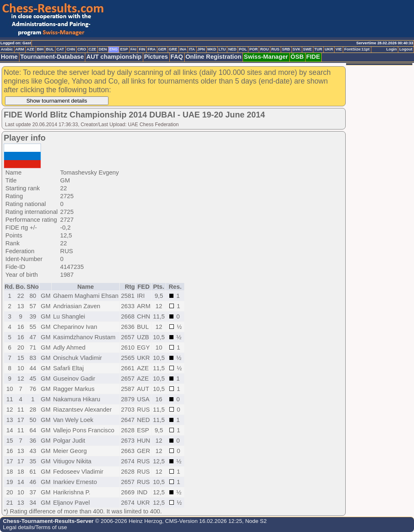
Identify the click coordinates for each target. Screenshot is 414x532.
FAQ (177, 57)
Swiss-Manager (266, 57)
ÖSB (297, 57)
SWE (307, 49)
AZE (30, 49)
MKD (212, 49)
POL (243, 49)
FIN (142, 49)
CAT (60, 49)
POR (253, 49)
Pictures (156, 57)
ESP (124, 49)
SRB (286, 49)
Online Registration (213, 57)
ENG (113, 49)
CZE (93, 49)
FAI (134, 49)
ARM (20, 49)
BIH (40, 49)
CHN (71, 49)
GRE (173, 49)
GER (162, 49)
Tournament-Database (52, 57)
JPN (201, 49)
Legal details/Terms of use (35, 527)
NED (232, 49)
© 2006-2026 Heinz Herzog (128, 521)
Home (9, 57)
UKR (329, 49)
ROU (264, 49)
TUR (318, 49)
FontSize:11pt (357, 49)
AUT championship (114, 57)
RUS (275, 49)
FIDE (313, 57)
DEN (103, 49)
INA (183, 49)
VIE (338, 49)
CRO (82, 49)
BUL (50, 49)
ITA (192, 49)
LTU (222, 49)
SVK (297, 49)
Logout (406, 49)
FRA (151, 49)
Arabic (7, 49)
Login (391, 49)
